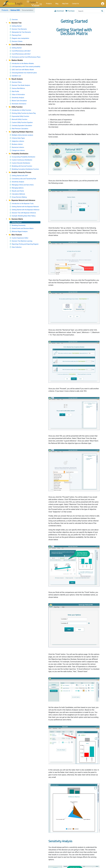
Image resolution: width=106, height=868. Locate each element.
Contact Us (75, 4)
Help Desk (65, 4)
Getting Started (16, 26)
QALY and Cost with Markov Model (22, 70)
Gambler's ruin (15, 76)
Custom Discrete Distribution (20, 163)
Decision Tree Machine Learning (21, 241)
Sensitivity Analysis (17, 98)
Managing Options (17, 188)
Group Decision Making (18, 197)
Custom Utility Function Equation (21, 122)
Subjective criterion (17, 141)
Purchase (70, 11)
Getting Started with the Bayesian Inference (25, 210)
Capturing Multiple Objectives (21, 132)
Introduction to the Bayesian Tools (22, 204)
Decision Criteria (16, 41)
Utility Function (16, 107)
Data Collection (16, 247)
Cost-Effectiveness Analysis (20, 45)
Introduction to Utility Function (20, 110)
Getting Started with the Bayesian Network (24, 207)
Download (59, 11)
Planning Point (16, 35)
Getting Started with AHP (19, 176)
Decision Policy (16, 82)
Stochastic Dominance (18, 104)
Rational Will (15, 10)
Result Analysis (16, 79)
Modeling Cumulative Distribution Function (24, 169)
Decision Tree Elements (18, 29)
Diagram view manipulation (20, 38)
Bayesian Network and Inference (22, 200)
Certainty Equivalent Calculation (21, 126)
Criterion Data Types (17, 138)
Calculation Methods (17, 194)
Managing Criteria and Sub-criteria (22, 185)
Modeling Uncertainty (18, 225)
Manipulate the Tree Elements (20, 32)
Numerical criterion (17, 147)
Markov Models (16, 60)
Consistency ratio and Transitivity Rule (23, 179)
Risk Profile (14, 91)
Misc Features (15, 235)
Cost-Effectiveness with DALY (20, 54)
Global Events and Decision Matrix (22, 228)
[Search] (89, 11)
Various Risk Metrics (17, 88)
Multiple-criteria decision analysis (21, 135)
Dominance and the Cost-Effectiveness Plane (25, 57)
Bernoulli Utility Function (19, 119)
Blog (57, 4)
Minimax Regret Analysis (19, 231)
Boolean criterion (16, 144)
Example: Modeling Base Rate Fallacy (23, 216)
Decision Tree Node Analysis (20, 85)
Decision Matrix (16, 219)
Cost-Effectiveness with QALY (20, 51)
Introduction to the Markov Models (22, 63)
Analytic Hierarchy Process (20, 172)
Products (49, 4)
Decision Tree (15, 23)
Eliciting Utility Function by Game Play (23, 113)
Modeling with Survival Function (21, 166)
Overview (14, 20)
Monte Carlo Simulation (18, 101)
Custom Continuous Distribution (21, 160)
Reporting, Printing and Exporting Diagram (24, 244)
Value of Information (17, 94)
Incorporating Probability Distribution (23, 157)
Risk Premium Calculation (19, 129)
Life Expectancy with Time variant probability (25, 67)
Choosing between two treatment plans (23, 73)
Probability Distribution (19, 154)
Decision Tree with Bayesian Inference (23, 213)
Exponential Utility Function (20, 116)
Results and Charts (17, 191)
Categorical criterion (17, 150)
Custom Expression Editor (19, 238)
